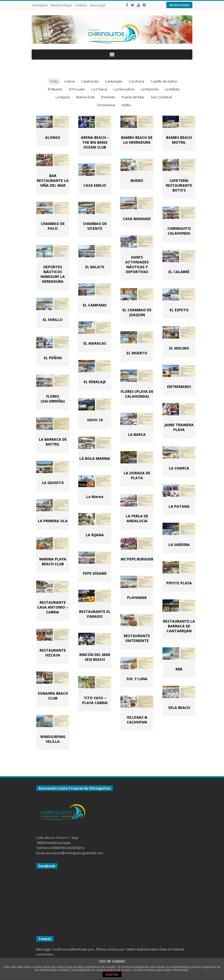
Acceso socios (179, 5)
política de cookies (119, 970)
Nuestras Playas (61, 5)
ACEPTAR (112, 975)
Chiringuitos (40, 5)
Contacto (81, 5)
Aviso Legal (98, 5)
